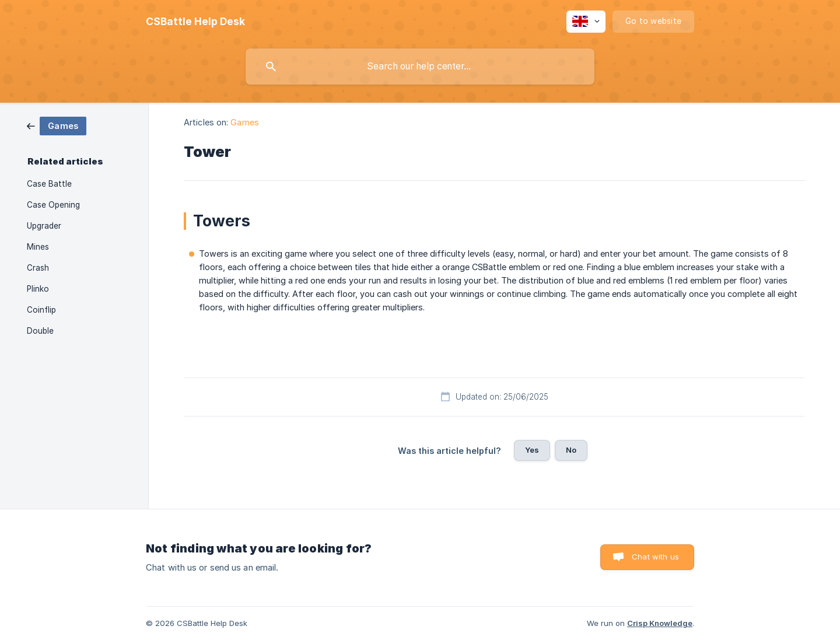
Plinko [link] (38, 289)
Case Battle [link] (49, 184)
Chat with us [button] (655, 557)
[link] (57, 125)
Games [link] (245, 122)
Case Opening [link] (53, 205)
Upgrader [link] (44, 226)
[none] (195, 22)
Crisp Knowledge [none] (660, 623)
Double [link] (40, 331)
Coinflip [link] (41, 310)
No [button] (571, 450)
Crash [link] (38, 268)
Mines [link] (38, 247)
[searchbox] (420, 67)
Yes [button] (532, 450)
